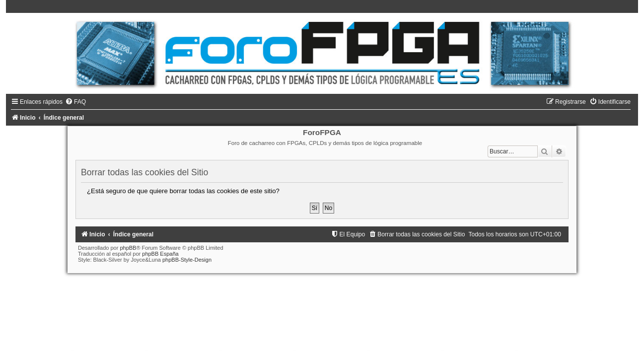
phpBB (128, 248)
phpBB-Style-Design (187, 260)
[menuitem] (75, 102)
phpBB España (160, 254)
